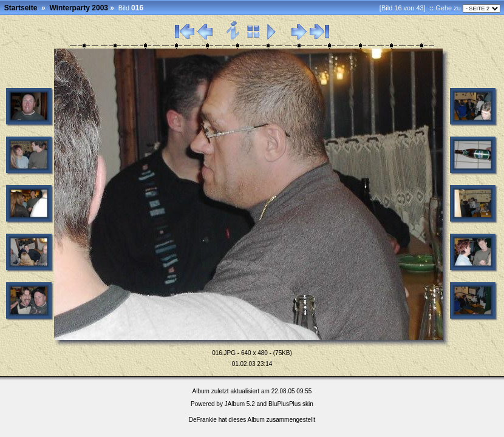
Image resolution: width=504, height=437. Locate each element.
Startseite (21, 8)
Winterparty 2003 (79, 8)
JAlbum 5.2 (240, 404)
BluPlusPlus (284, 404)
